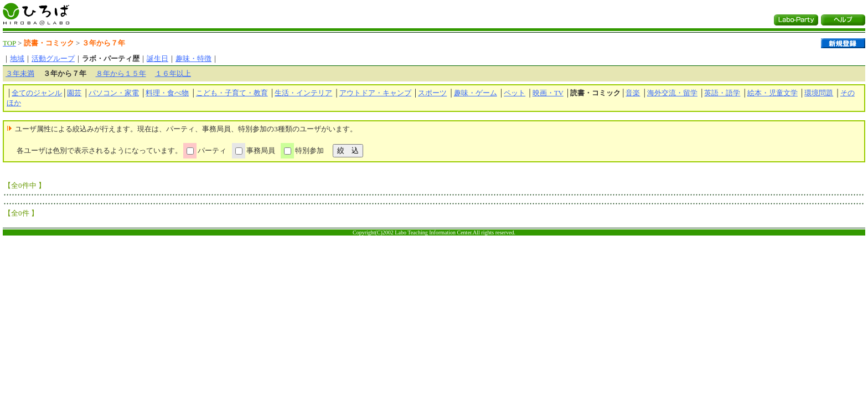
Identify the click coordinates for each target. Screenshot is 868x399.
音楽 (633, 93)
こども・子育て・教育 (232, 93)
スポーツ (432, 93)
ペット (515, 93)
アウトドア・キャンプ (375, 93)
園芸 (74, 93)
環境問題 (819, 93)
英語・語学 (722, 93)
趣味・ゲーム (476, 93)
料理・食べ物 (167, 93)
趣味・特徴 (193, 58)
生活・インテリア (303, 93)
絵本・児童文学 (773, 93)
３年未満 (20, 73)
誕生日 (157, 58)
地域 (17, 58)
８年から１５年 (121, 73)
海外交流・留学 (672, 93)
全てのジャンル (37, 93)
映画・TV (548, 93)
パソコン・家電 (114, 93)
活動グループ (53, 58)
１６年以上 (173, 73)
